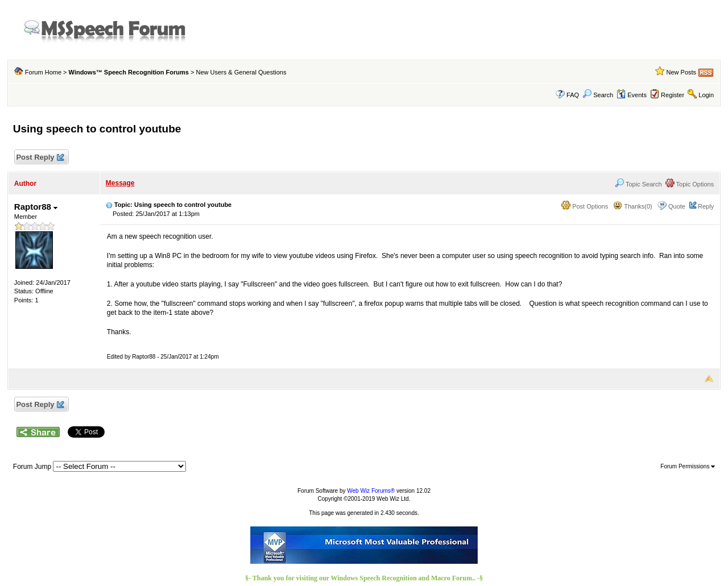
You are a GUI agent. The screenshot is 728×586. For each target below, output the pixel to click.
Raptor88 (36, 207)
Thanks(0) (632, 206)
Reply (706, 206)
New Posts (682, 72)
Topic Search (638, 184)
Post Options (585, 206)
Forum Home (43, 72)
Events (632, 95)
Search (598, 95)
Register (673, 95)
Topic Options (690, 184)
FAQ (573, 95)
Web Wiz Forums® (371, 491)
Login (706, 95)
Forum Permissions (688, 466)
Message (120, 183)
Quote (677, 206)
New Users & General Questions (241, 72)
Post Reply (40, 158)
